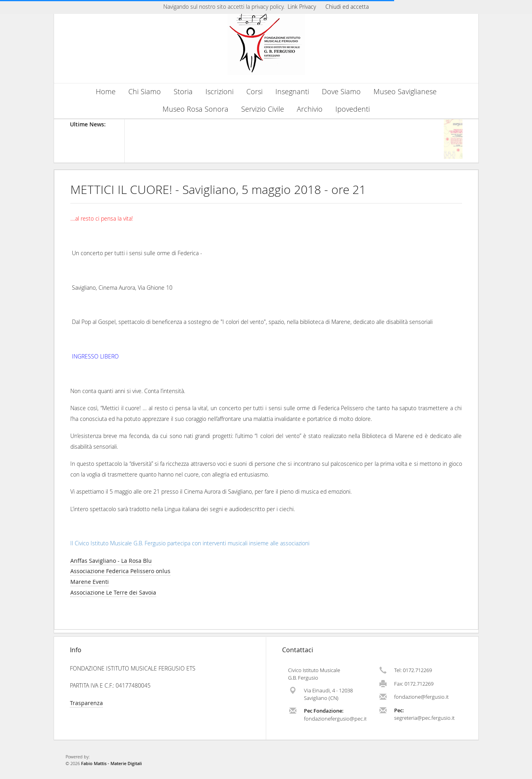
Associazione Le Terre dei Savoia (113, 592)
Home (106, 92)
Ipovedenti (353, 109)
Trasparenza (86, 703)
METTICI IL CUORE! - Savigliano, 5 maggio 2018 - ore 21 (218, 190)
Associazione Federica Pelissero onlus (120, 571)
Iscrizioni (220, 92)
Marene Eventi (90, 582)
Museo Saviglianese (405, 92)
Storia (183, 92)
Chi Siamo (145, 92)
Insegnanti (292, 92)
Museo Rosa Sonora (195, 109)
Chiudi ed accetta (347, 7)
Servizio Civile (263, 109)
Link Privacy (302, 7)
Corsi (254, 92)
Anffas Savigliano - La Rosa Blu (111, 561)
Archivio (310, 109)
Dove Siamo (341, 92)
